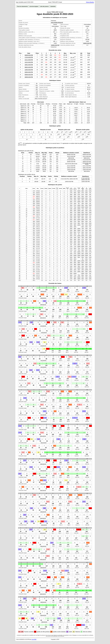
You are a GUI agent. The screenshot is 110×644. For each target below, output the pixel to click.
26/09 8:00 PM (87, 43)
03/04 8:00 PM (29, 72)
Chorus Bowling (90, 2)
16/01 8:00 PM (29, 65)
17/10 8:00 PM (29, 57)
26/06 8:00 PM (55, 45)
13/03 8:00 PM (29, 70)
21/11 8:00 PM (29, 60)
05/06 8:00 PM (29, 75)
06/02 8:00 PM (29, 67)
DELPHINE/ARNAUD (57, 22)
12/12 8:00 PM (29, 62)
